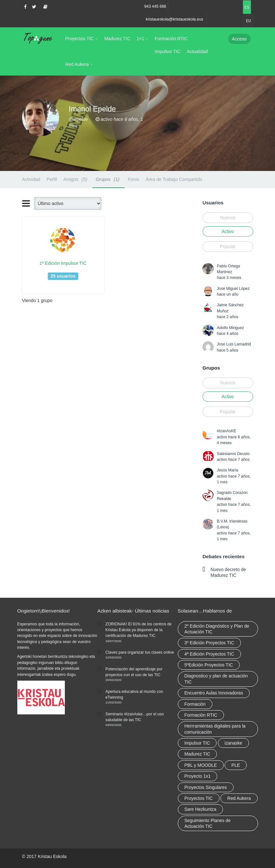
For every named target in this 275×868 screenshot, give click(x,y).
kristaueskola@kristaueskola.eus (175, 19)
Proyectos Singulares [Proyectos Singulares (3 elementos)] (206, 787)
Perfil (52, 179)
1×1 (141, 39)
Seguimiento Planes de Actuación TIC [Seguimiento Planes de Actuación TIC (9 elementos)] (208, 823)
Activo (228, 231)
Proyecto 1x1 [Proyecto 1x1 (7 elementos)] (198, 776)
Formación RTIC (171, 39)
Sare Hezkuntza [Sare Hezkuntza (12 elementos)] (201, 809)
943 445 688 (155, 6)
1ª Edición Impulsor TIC (63, 263)
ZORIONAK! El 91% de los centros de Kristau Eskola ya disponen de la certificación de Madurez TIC (139, 630)
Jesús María (228, 470)
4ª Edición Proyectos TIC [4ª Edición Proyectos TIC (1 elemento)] (209, 654)
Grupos (108, 179)
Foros (133, 179)
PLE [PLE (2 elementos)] (236, 765)
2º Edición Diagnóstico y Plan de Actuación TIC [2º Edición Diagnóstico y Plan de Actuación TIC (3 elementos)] (217, 629)
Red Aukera (77, 64)
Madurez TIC (117, 39)
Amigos (76, 179)
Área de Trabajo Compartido (174, 179)
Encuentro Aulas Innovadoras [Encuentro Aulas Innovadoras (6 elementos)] (214, 693)
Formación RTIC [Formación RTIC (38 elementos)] (201, 715)
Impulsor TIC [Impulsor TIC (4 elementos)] (197, 743)
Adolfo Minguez (230, 328)
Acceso (239, 39)
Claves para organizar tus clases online (140, 652)
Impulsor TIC (168, 51)
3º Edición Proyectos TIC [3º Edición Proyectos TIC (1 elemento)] (209, 643)
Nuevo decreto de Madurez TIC (228, 572)
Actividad (31, 179)
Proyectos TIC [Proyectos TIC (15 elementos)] (199, 798)
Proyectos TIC (80, 39)
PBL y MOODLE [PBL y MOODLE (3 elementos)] (201, 765)
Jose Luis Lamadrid (234, 344)
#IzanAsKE (227, 431)
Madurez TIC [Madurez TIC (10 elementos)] (198, 754)
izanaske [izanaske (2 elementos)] (233, 743)
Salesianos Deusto (233, 454)
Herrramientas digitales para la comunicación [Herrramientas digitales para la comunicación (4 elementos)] (215, 729)
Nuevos (228, 218)
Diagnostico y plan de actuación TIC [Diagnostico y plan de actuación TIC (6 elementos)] (216, 679)
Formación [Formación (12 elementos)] (195, 704)
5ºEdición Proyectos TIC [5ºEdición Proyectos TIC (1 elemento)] (209, 665)
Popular (228, 246)
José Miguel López (233, 289)
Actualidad (197, 51)
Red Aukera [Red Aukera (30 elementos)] (239, 798)
